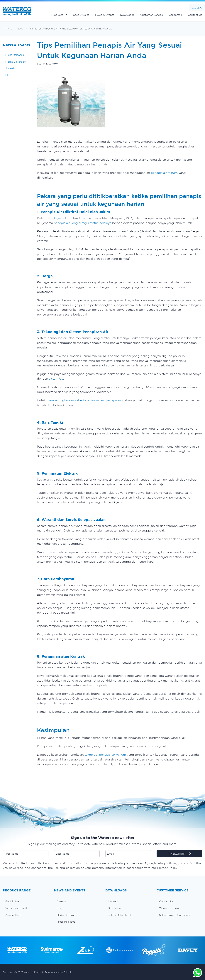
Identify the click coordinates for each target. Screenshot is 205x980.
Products (57, 15)
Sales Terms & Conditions (175, 915)
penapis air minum (164, 173)
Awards (10, 68)
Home (9, 29)
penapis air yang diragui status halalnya (83, 223)
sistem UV (56, 378)
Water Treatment (16, 908)
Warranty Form (169, 908)
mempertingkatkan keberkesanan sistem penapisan (83, 400)
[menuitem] (26, 901)
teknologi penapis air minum (105, 755)
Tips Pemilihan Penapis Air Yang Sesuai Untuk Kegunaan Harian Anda (70, 29)
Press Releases (15, 55)
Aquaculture (13, 915)
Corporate (175, 15)
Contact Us (166, 901)
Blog (20, 29)
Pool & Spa (12, 901)
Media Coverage (16, 62)
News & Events (105, 15)
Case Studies (81, 15)
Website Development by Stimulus (54, 972)
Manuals (113, 901)
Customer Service (152, 15)
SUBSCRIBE (179, 854)
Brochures (115, 908)
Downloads (127, 15)
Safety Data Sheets (120, 915)
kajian (58, 218)
